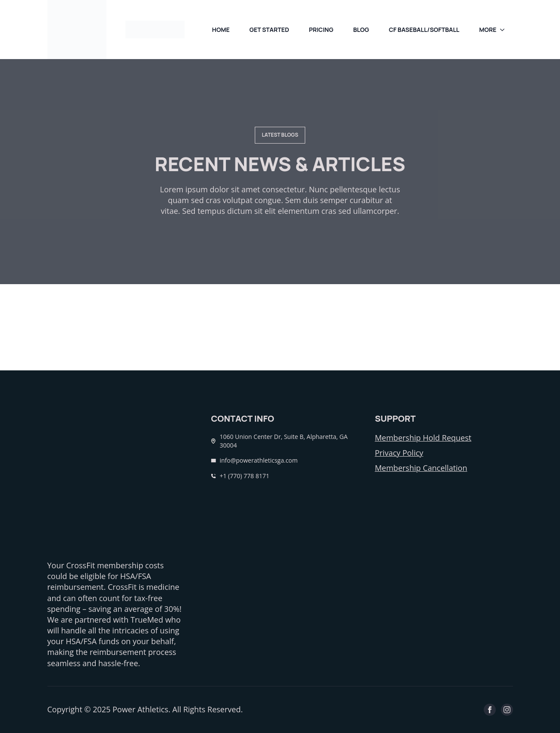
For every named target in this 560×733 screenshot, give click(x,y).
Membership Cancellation (421, 468)
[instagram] (507, 710)
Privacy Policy (399, 453)
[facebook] (490, 710)
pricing (321, 30)
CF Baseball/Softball (424, 30)
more (488, 30)
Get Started (269, 30)
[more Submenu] (505, 30)
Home (221, 30)
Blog (361, 30)
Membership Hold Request (423, 438)
